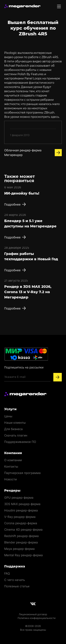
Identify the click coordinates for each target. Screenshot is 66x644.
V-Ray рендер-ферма (20, 517)
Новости (10, 479)
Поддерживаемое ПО (20, 442)
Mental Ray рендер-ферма (23, 555)
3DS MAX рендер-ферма (22, 504)
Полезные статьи (17, 586)
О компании (13, 460)
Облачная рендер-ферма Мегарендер (33, 153)
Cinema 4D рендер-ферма (23, 530)
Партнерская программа (22, 473)
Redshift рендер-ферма (21, 536)
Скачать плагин (16, 435)
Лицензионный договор (33, 614)
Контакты (11, 467)
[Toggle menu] (59, 6)
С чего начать (15, 580)
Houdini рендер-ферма (21, 510)
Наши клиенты (15, 423)
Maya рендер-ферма (19, 549)
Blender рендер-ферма (21, 542)
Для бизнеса (13, 429)
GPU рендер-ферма (19, 498)
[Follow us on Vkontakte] (33, 604)
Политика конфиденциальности (37, 618)
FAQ (7, 573)
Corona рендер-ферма (21, 523)
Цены (8, 416)
